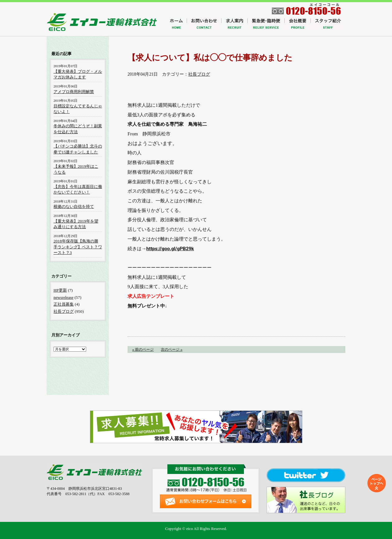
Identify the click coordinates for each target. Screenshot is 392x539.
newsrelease (63, 297)
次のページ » (172, 349)
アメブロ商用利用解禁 (74, 92)
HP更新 (60, 290)
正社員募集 (64, 304)
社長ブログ (199, 74)
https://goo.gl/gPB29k (170, 249)
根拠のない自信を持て (74, 206)
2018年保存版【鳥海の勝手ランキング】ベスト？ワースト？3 (78, 247)
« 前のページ (143, 349)
